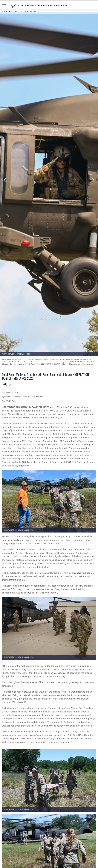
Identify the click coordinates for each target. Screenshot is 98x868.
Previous (5, 180)
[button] (4, 6)
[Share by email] (11, 384)
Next (93, 180)
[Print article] (5, 384)
